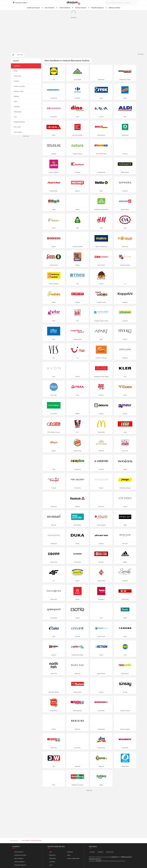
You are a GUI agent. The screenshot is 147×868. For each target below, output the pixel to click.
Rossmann (53, 858)
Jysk (51, 865)
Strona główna (14, 841)
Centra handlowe (19, 862)
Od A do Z (20, 55)
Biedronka (52, 855)
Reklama (101, 852)
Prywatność (110, 852)
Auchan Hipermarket (73, 858)
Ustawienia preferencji (95, 859)
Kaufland (70, 852)
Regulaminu (115, 857)
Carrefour (52, 862)
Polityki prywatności (126, 857)
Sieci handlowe (19, 858)
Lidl (50, 852)
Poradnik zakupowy (20, 865)
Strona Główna (19, 852)
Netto (69, 855)
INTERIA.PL (99, 861)
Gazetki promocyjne (20, 855)
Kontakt (92, 852)
